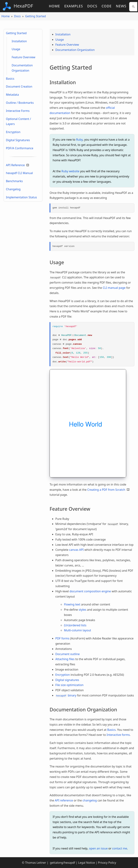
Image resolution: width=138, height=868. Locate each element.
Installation (19, 41)
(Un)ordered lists (75, 625)
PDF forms (62, 638)
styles (82, 610)
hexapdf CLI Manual (19, 173)
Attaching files (65, 659)
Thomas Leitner (35, 863)
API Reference (18, 165)
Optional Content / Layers (18, 121)
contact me (120, 848)
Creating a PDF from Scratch (108, 490)
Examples (74, 6)
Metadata (12, 95)
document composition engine (90, 591)
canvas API (76, 550)
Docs (92, 6)
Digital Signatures (18, 140)
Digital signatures (67, 680)
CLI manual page (114, 288)
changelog (90, 800)
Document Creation (19, 86)
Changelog (13, 189)
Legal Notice (87, 863)
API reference (64, 800)
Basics (10, 79)
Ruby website (70, 171)
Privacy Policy (107, 863)
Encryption (13, 132)
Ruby (79, 140)
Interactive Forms (18, 111)
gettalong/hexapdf (62, 863)
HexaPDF (18, 6)
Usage (16, 49)
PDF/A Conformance (20, 148)
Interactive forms (118, 735)
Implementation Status (21, 197)
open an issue (98, 848)
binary (66, 695)
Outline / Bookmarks (20, 103)
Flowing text (72, 604)
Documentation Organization (22, 68)
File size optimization (69, 685)
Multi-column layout (78, 630)
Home (54, 6)
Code (107, 6)
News (121, 6)
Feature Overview (23, 57)
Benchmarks (14, 181)
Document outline (67, 654)
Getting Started (35, 16)
